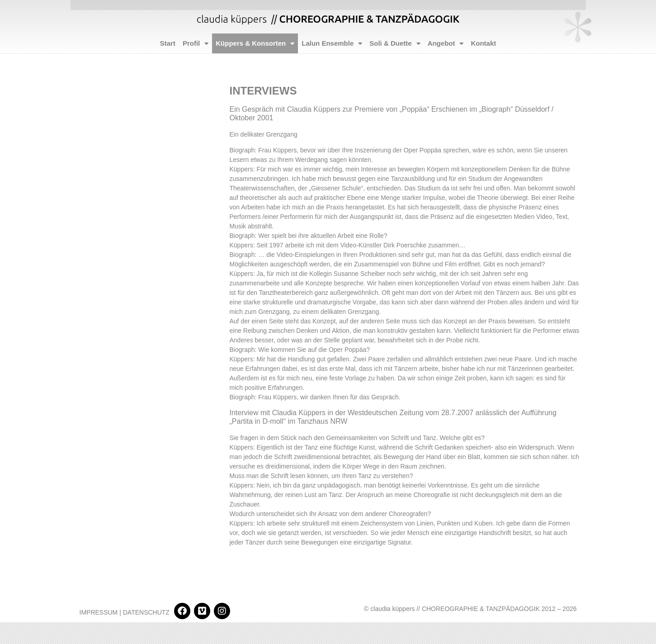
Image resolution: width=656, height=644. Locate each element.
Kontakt (483, 43)
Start (168, 43)
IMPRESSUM (99, 612)
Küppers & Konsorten (255, 44)
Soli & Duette (395, 44)
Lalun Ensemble (332, 44)
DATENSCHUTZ (146, 612)
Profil (196, 44)
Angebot (446, 44)
